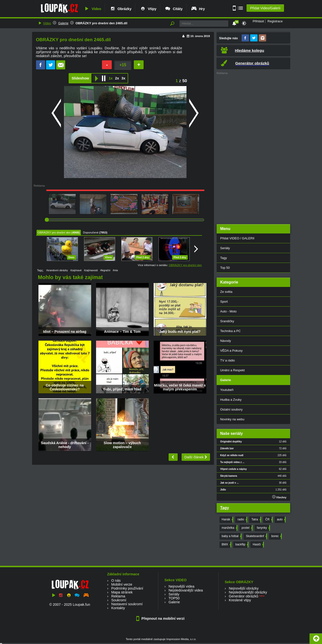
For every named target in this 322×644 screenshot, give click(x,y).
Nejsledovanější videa (186, 590)
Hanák (227, 520)
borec (276, 536)
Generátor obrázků (244, 596)
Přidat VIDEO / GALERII (237, 238)
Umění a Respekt (233, 370)
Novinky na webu (232, 419)
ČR (269, 520)
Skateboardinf (256, 536)
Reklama (118, 596)
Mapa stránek (122, 592)
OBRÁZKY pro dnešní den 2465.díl (101, 23)
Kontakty (118, 608)
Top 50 (225, 268)
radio (242, 520)
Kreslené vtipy (240, 600)
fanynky (263, 528)
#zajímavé (76, 270)
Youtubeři (227, 390)
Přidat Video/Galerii (265, 8)
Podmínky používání (127, 588)
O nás (116, 580)
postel (247, 528)
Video (92, 9)
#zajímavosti (91, 270)
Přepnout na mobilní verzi (161, 618)
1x (111, 78)
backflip (242, 545)
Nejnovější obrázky (244, 588)
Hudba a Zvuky (231, 400)
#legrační (105, 270)
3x (123, 78)
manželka (229, 528)
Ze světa (226, 292)
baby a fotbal (231, 536)
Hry (198, 9)
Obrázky (121, 9)
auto (281, 520)
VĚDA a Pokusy (231, 351)
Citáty (174, 9)
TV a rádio (228, 360)
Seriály (225, 248)
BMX (226, 545)
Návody (226, 341)
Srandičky (227, 321)
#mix (115, 270)
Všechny (279, 497)
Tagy (224, 258)
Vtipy (148, 9)
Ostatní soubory (231, 409)
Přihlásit (258, 21)
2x (117, 78)
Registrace (275, 21)
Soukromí (119, 600)
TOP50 (174, 598)
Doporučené (91, 232)
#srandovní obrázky (57, 270)
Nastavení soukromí (127, 604)
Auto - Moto (229, 311)
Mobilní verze (122, 584)
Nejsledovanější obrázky (248, 592)
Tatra (256, 520)
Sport (224, 302)
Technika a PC (231, 331)
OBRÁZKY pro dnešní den (54, 232)
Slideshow (80, 78)
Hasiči (258, 545)
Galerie (63, 23)
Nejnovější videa (182, 586)
